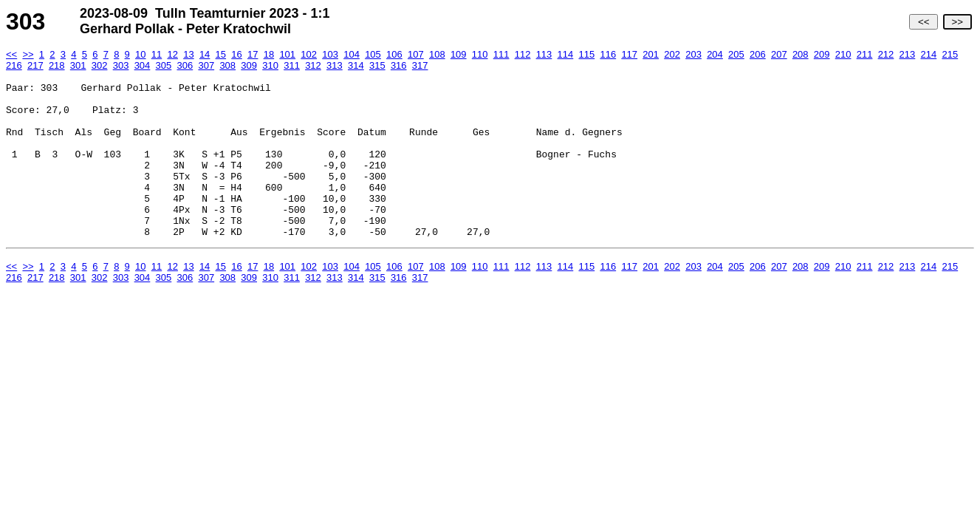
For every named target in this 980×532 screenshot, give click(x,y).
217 (35, 65)
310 (270, 65)
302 (100, 65)
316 (399, 65)
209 (822, 54)
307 (206, 65)
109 (459, 54)
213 (908, 54)
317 (420, 65)
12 (172, 54)
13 (188, 54)
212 (886, 54)
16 (236, 54)
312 (313, 65)
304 (143, 65)
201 (651, 54)
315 (377, 65)
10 (140, 54)
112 (523, 54)
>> (957, 22)
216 (14, 65)
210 (843, 54)
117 (629, 54)
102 (309, 54)
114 (566, 54)
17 (253, 54)
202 (672, 54)
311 (292, 65)
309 (249, 65)
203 (693, 54)
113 (544, 54)
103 (330, 54)
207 (779, 54)
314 (356, 65)
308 (227, 65)
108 (437, 54)
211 (865, 54)
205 (736, 54)
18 (269, 54)
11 (157, 54)
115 (587, 54)
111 (501, 54)
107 (416, 54)
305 (164, 65)
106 (394, 54)
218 (57, 65)
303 (121, 65)
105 (373, 54)
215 (950, 54)
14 (205, 54)
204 (715, 54)
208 (801, 54)
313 (335, 65)
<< (924, 22)
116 (608, 54)
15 (221, 54)
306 (185, 65)
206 (758, 54)
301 (78, 65)
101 (287, 54)
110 (480, 54)
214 (929, 54)
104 (352, 54)
